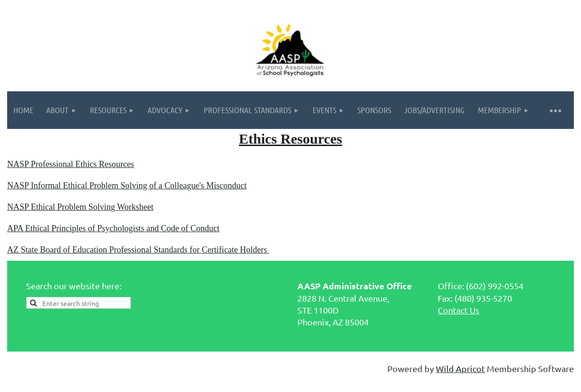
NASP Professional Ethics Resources (71, 164)
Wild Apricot (460, 368)
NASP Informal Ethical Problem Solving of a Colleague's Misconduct (127, 186)
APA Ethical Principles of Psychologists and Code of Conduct (113, 228)
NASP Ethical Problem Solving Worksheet (80, 207)
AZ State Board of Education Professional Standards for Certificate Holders (138, 250)
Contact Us (458, 310)
